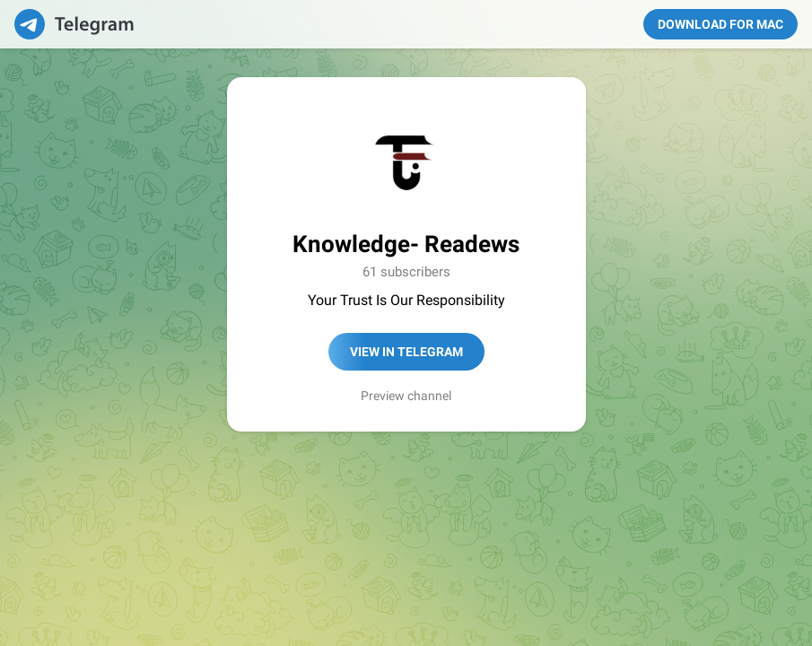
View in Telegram (406, 352)
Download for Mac (720, 24)
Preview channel (406, 396)
